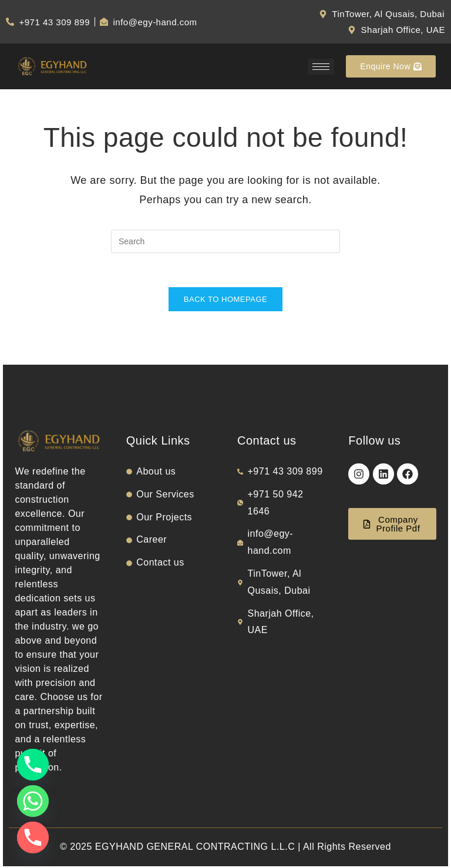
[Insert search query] (225, 241)
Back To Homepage (225, 301)
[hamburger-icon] (321, 67)
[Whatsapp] (33, 801)
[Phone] (33, 765)
